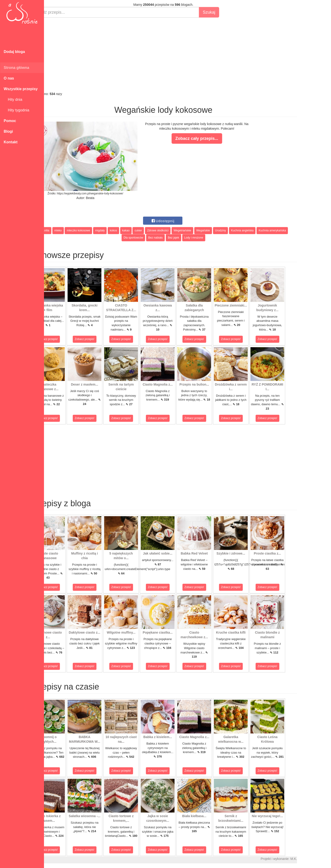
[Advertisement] (180, 55)
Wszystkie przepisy (21, 89)
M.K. (310, 859)
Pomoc (10, 121)
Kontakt (11, 142)
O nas (9, 78)
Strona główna (16, 68)
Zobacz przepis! (65, 339)
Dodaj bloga (14, 52)
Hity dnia (13, 100)
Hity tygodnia (16, 110)
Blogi (8, 131)
